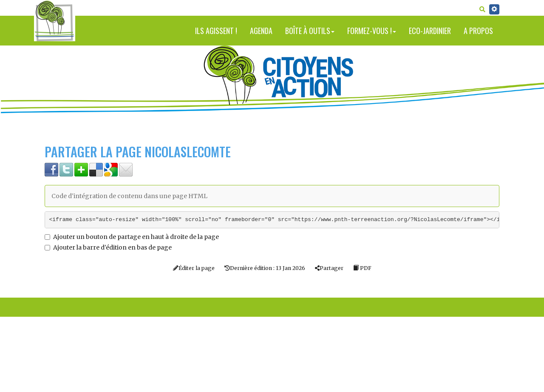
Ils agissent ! (216, 31)
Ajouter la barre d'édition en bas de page (108, 247)
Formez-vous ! (372, 31)
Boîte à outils (310, 31)
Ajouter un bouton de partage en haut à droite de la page (132, 237)
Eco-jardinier (430, 31)
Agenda (261, 31)
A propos (478, 31)
